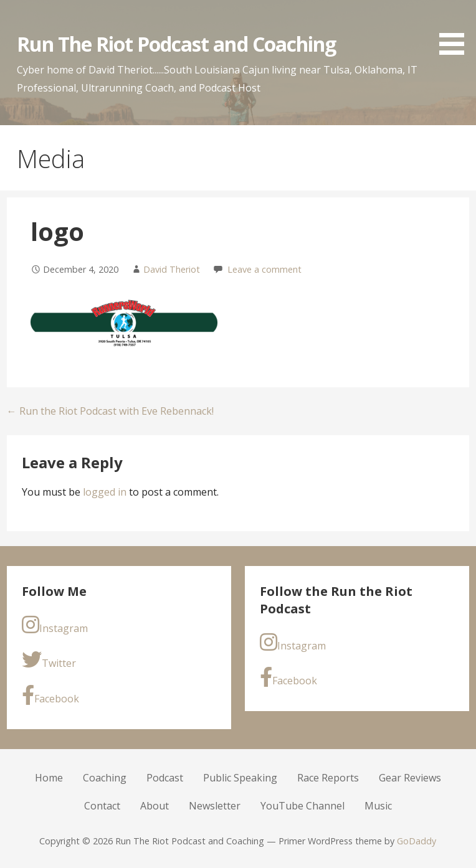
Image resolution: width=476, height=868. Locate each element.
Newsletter (215, 806)
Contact (102, 806)
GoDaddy (417, 841)
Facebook (50, 695)
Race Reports (328, 778)
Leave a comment (264, 269)
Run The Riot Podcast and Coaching (176, 44)
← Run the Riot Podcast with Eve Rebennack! (110, 411)
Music (378, 806)
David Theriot (172, 269)
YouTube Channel (302, 806)
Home (49, 778)
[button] (456, 30)
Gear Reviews (410, 778)
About (155, 806)
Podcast (165, 778)
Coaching (105, 778)
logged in (105, 492)
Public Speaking (240, 778)
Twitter (49, 660)
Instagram (55, 625)
